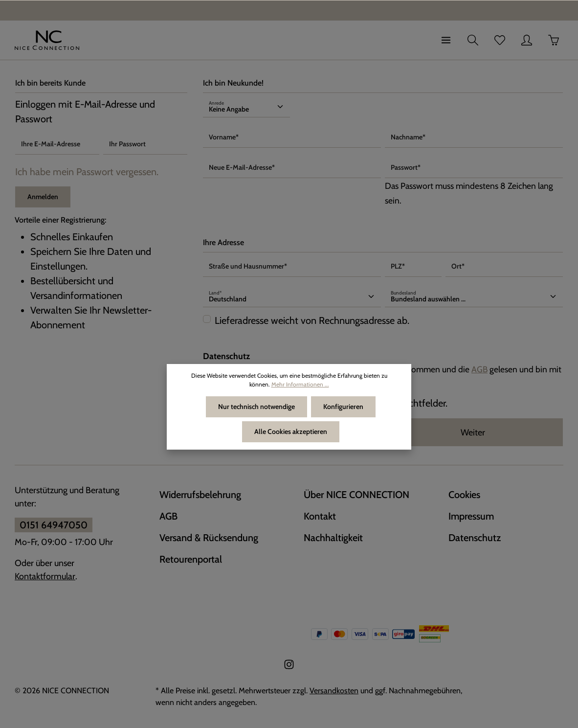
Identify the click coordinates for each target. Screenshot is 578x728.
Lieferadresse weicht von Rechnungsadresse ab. (312, 320)
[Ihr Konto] (527, 40)
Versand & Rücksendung (209, 538)
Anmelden (43, 197)
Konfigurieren (343, 407)
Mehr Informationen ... (300, 384)
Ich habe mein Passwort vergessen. (87, 172)
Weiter (473, 432)
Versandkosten (334, 691)
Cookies (464, 495)
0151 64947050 (54, 525)
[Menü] (446, 40)
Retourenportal (191, 559)
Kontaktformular (45, 576)
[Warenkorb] (554, 40)
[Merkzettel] (500, 40)
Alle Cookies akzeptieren (291, 432)
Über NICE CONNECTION (356, 495)
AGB (479, 369)
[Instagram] (289, 667)
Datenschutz (475, 538)
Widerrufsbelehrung (200, 495)
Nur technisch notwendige (256, 407)
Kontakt (320, 516)
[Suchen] (473, 40)
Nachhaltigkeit (333, 538)
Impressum (471, 516)
